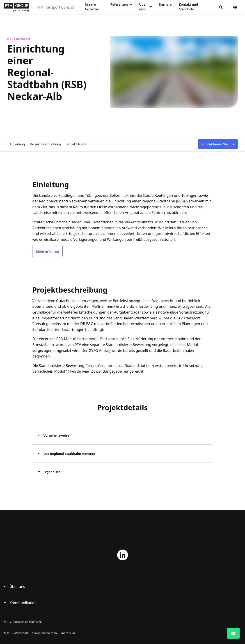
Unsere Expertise (92, 7)
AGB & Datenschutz (16, 633)
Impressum (68, 633)
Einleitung (17, 144)
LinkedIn (123, 555)
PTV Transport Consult (55, 7)
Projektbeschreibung (46, 144)
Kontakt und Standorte (189, 7)
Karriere (165, 4)
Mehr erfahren (48, 251)
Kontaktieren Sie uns (218, 144)
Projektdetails (77, 144)
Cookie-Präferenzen (44, 633)
